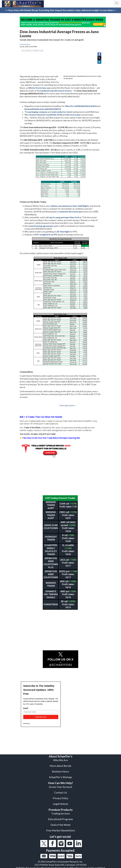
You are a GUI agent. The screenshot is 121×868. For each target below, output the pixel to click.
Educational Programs (60, 818)
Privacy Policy (61, 797)
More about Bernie (60, 764)
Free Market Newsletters (61, 829)
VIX (41, 51)
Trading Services (61, 812)
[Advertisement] (60, 476)
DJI (23, 51)
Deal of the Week (61, 823)
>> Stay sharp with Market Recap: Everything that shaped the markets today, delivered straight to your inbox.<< (60, 10)
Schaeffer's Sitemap (60, 776)
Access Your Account (60, 785)
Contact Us (61, 791)
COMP (35, 51)
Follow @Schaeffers (67, 405)
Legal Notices (61, 802)
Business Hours (60, 770)
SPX (28, 51)
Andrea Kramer (25, 44)
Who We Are (60, 759)
